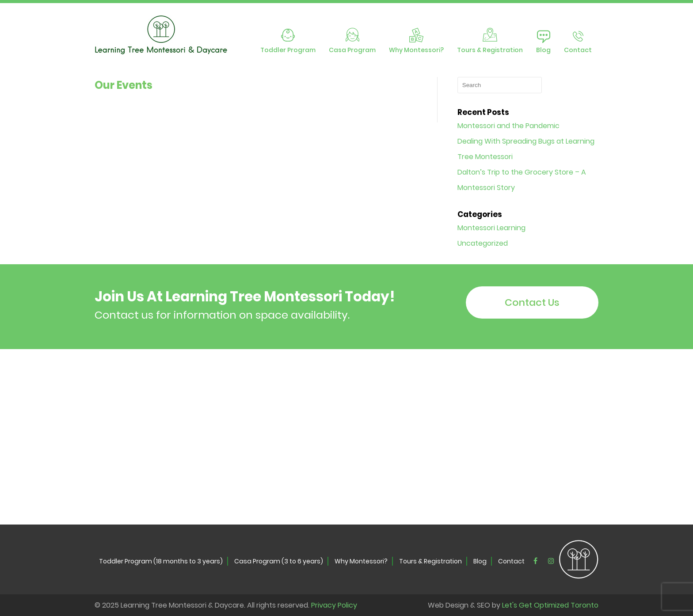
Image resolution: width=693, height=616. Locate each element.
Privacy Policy (334, 605)
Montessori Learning (491, 228)
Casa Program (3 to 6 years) (279, 561)
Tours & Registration (490, 50)
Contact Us (532, 302)
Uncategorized (483, 243)
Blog (543, 50)
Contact (578, 50)
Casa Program (352, 50)
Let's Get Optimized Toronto (550, 605)
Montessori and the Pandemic (508, 126)
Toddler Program (288, 50)
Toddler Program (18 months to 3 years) (161, 561)
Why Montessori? (416, 50)
